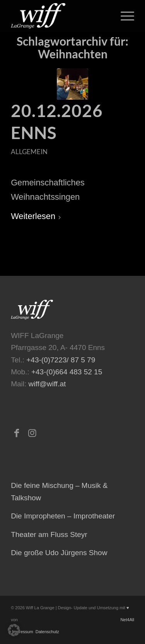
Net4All (127, 620)
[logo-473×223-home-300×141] (60, 16)
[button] (14, 630)
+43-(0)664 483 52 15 (67, 372)
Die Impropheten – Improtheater (63, 516)
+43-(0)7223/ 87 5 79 (61, 360)
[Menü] (124, 16)
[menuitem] (124, 16)
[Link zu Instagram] (32, 433)
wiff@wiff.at (47, 384)
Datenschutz (47, 632)
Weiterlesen (36, 216)
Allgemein (29, 152)
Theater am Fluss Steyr (49, 534)
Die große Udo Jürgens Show (59, 553)
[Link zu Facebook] (17, 433)
